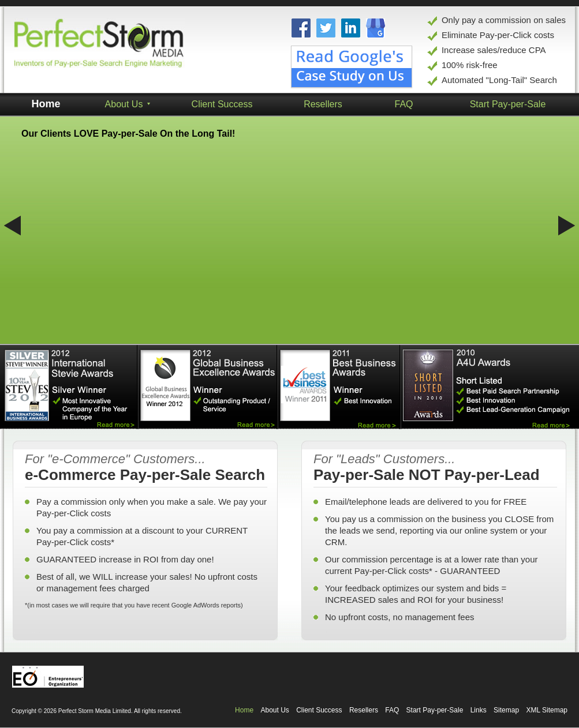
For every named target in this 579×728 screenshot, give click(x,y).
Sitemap (506, 710)
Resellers (364, 710)
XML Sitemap (547, 710)
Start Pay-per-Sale (435, 710)
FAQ (392, 710)
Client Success (222, 104)
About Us (274, 710)
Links (479, 710)
